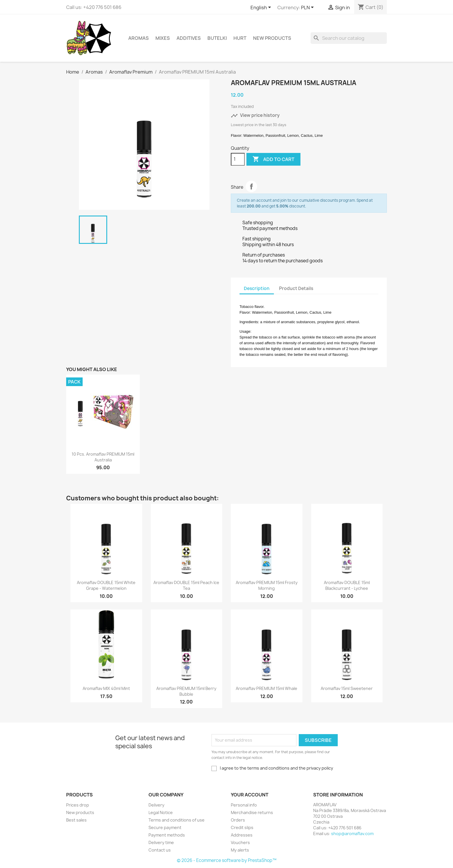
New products (80, 812)
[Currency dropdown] (308, 8)
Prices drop (78, 805)
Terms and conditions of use (177, 820)
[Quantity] (238, 159)
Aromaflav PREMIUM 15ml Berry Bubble (186, 691)
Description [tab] (257, 288)
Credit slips (242, 827)
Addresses (242, 835)
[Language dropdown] (262, 8)
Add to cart (273, 159)
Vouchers (240, 842)
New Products (272, 38)
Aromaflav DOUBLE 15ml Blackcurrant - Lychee (347, 585)
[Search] (349, 38)
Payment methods (167, 835)
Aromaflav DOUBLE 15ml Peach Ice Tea (186, 585)
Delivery (156, 805)
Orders (238, 820)
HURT (240, 38)
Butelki (217, 38)
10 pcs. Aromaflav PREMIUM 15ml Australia (103, 457)
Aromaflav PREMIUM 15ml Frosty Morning (267, 585)
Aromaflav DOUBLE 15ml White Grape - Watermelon (106, 585)
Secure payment (165, 827)
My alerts (240, 850)
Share (251, 186)
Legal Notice (161, 812)
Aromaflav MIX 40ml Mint (106, 688)
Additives (189, 38)
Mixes (163, 38)
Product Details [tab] (296, 288)
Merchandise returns (252, 812)
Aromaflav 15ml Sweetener (347, 688)
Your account (250, 795)
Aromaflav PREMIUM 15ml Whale (267, 688)
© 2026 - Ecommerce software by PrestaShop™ (227, 860)
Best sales (76, 820)
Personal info (244, 805)
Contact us (160, 850)
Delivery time (161, 842)
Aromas (139, 38)
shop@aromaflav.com (352, 834)
